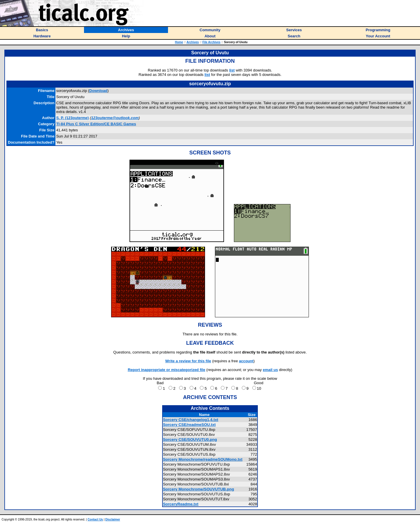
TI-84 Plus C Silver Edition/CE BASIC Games (96, 124)
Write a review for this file (188, 361)
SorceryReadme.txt (181, 504)
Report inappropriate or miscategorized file (167, 370)
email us (270, 370)
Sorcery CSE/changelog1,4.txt (191, 420)
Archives (192, 42)
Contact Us (95, 519)
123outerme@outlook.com (115, 118)
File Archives (211, 42)
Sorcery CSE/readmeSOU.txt (189, 425)
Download (98, 91)
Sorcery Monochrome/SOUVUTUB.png (199, 489)
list (232, 70)
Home (179, 42)
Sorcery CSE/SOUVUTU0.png (190, 439)
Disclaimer (113, 519)
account (246, 361)
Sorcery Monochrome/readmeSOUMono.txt (203, 459)
